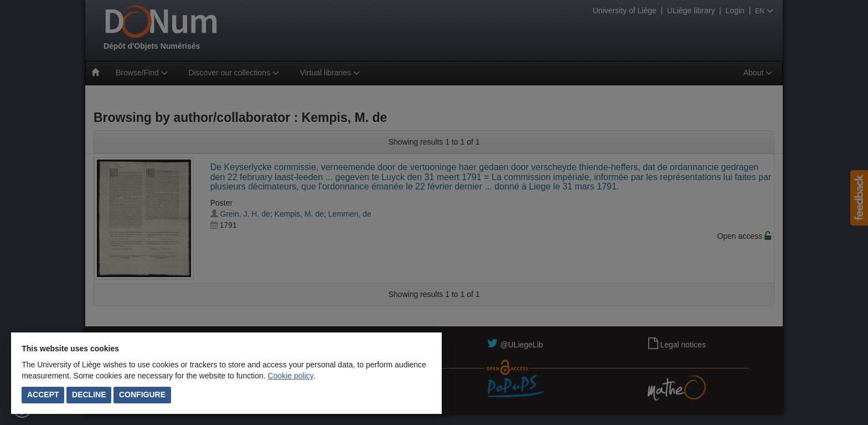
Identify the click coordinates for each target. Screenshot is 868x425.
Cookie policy (291, 376)
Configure (142, 395)
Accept (43, 395)
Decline (89, 395)
